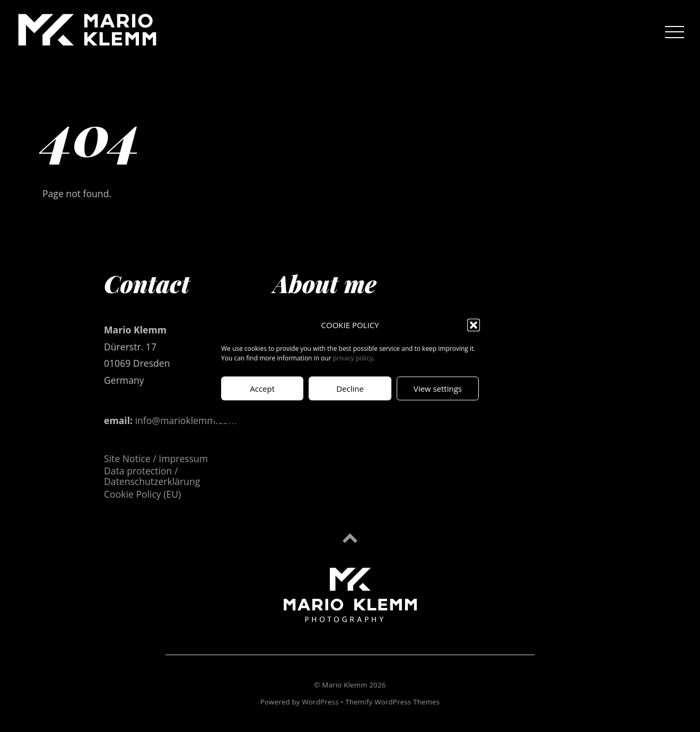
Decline (350, 389)
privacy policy (353, 359)
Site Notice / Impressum (156, 458)
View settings (438, 389)
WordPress (320, 702)
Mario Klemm (344, 685)
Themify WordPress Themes (392, 702)
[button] (474, 325)
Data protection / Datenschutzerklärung (152, 476)
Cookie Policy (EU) (142, 494)
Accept (262, 389)
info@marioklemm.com (186, 420)
